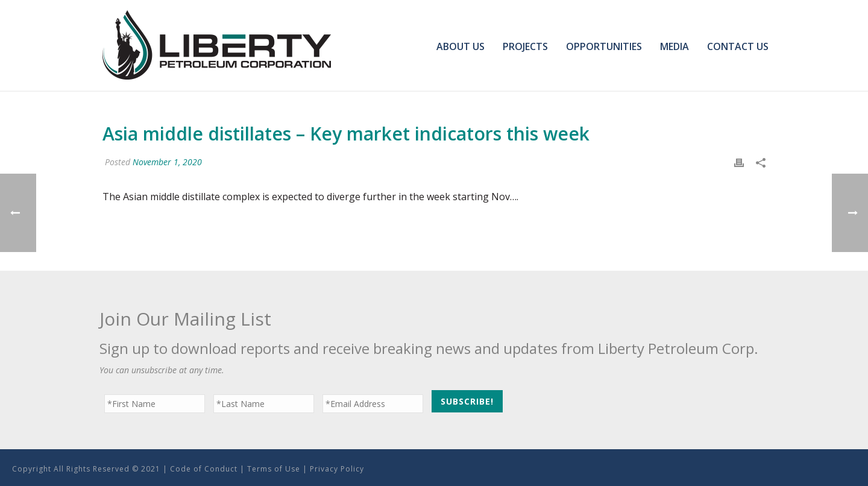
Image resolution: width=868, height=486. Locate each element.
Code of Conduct (204, 469)
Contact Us (738, 46)
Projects (525, 46)
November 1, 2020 (167, 162)
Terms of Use (274, 469)
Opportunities (604, 46)
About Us (461, 46)
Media (675, 46)
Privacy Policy (337, 469)
